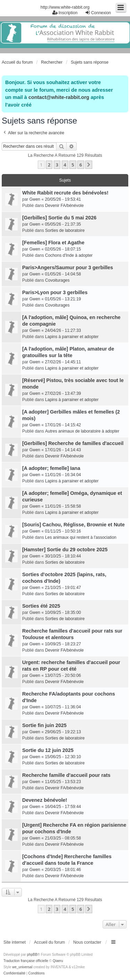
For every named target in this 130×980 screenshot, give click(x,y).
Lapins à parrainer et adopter (72, 337)
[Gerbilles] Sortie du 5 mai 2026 (59, 218)
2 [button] (49, 165)
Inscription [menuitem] (65, 13)
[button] (89, 165)
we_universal (22, 967)
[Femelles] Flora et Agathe (53, 243)
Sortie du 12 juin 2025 (48, 750)
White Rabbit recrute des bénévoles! (65, 193)
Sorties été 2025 (41, 606)
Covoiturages (57, 280)
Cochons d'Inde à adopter (69, 255)
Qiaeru (58, 961)
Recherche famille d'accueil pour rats (66, 775)
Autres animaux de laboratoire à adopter (82, 431)
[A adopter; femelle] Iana (51, 468)
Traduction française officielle (26, 961)
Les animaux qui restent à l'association (81, 537)
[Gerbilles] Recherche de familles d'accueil (73, 443)
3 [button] (57, 165)
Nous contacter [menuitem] (87, 942)
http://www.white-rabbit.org (65, 7)
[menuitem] (14, 973)
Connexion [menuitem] (98, 13)
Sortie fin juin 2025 (44, 725)
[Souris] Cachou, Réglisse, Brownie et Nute (73, 525)
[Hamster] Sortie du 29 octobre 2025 (65, 550)
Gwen (35, 199)
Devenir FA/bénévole (64, 206)
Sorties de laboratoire (65, 230)
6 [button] (81, 165)
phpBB (32, 955)
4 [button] (65, 165)
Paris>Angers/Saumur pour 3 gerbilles (68, 267)
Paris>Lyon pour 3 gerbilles (55, 292)
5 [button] (73, 165)
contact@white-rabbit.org (59, 97)
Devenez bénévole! (45, 800)
